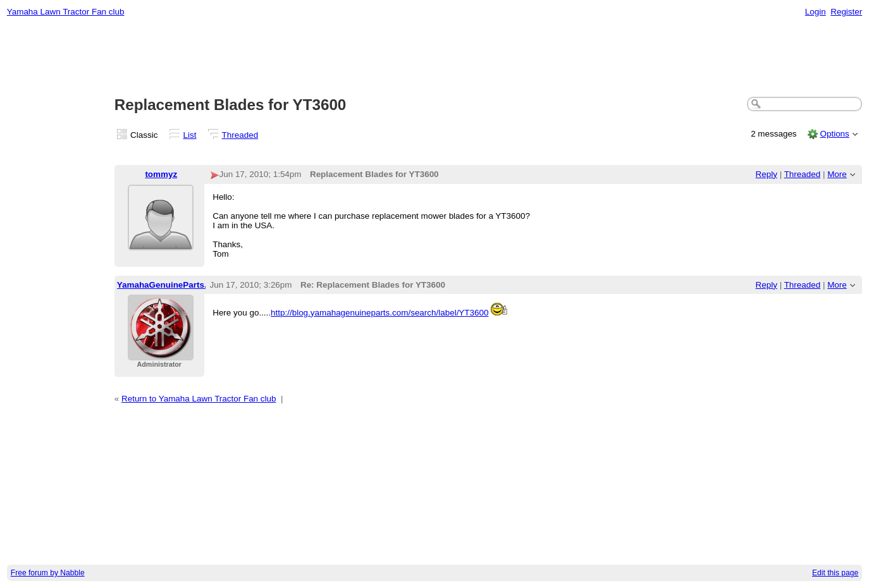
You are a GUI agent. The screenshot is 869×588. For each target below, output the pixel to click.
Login (816, 12)
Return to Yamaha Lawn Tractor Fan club (199, 399)
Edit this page (835, 573)
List (190, 135)
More (837, 174)
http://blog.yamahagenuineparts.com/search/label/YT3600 (379, 313)
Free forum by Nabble (48, 573)
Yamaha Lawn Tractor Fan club (66, 12)
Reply (767, 174)
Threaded (240, 135)
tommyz (161, 174)
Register (846, 12)
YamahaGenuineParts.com (171, 285)
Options (834, 134)
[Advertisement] (434, 58)
